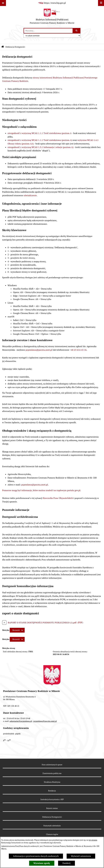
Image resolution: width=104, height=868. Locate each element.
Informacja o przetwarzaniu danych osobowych (36, 856)
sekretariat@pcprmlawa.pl (21, 721)
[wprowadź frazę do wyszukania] (48, 31)
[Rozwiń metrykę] (17, 630)
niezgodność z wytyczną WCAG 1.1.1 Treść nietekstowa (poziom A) (40, 140)
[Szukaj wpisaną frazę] (77, 31)
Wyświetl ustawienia (81, 856)
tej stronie (93, 840)
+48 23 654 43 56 (78, 350)
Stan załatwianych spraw (52, 765)
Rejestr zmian (52, 808)
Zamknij (66, 863)
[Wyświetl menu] (101, 3)
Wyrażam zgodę (42, 863)
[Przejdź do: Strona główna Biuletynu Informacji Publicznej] (3, 47)
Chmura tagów (52, 834)
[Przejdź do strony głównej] (52, 17)
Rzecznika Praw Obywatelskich (58, 498)
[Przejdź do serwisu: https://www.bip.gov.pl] (52, 3)
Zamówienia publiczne (52, 773)
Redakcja (52, 791)
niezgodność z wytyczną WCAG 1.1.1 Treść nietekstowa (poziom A (40, 133)
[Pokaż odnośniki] (3, 3)
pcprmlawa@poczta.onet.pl (39, 350)
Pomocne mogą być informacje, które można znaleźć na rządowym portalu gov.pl (41, 490)
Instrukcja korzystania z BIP (52, 799)
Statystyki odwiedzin (52, 826)
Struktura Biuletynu (52, 782)
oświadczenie (30, 195)
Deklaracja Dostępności (52, 817)
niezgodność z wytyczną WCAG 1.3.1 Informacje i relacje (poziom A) (40, 147)
